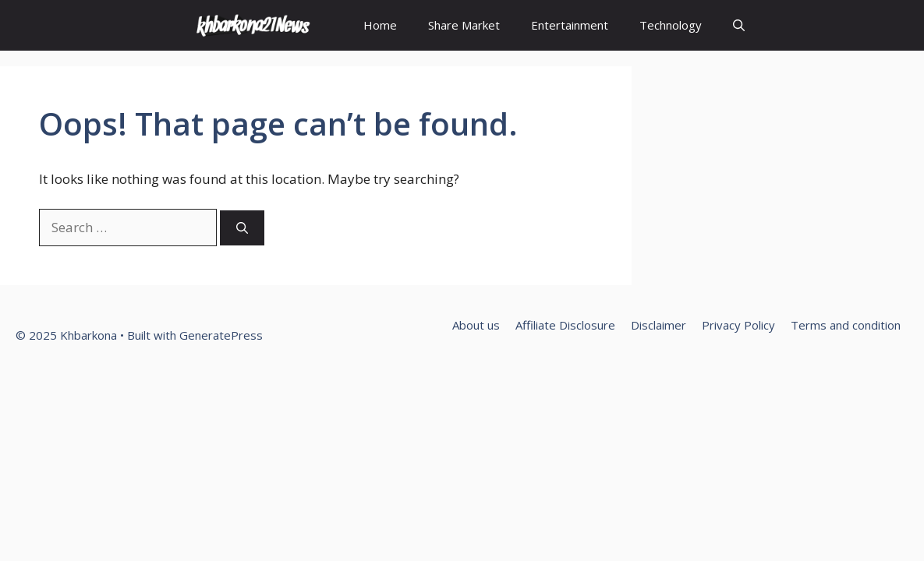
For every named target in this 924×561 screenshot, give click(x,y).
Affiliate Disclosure (565, 325)
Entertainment (570, 25)
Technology (671, 25)
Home (380, 25)
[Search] (242, 228)
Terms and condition (846, 325)
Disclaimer (658, 325)
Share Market (464, 25)
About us (476, 325)
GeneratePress (221, 335)
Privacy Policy (738, 325)
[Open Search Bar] (739, 25)
